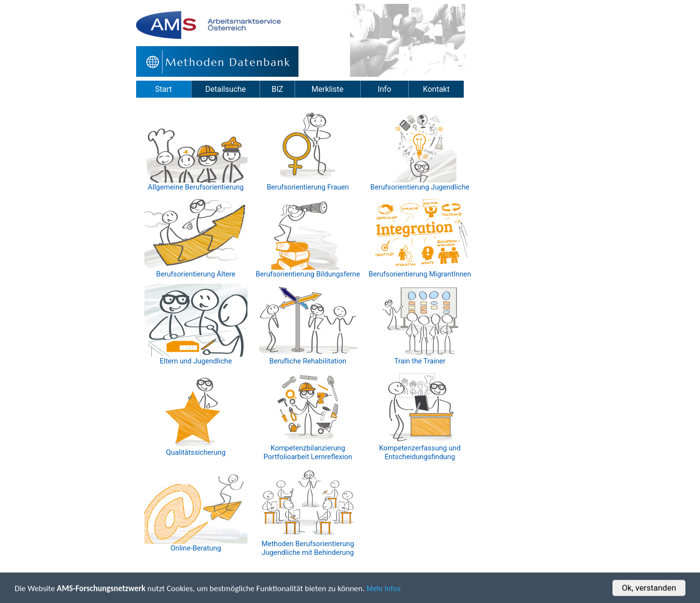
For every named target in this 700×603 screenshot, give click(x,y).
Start (163, 89)
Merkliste (328, 89)
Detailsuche (225, 89)
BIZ (278, 89)
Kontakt (436, 89)
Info (385, 89)
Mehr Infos (384, 590)
